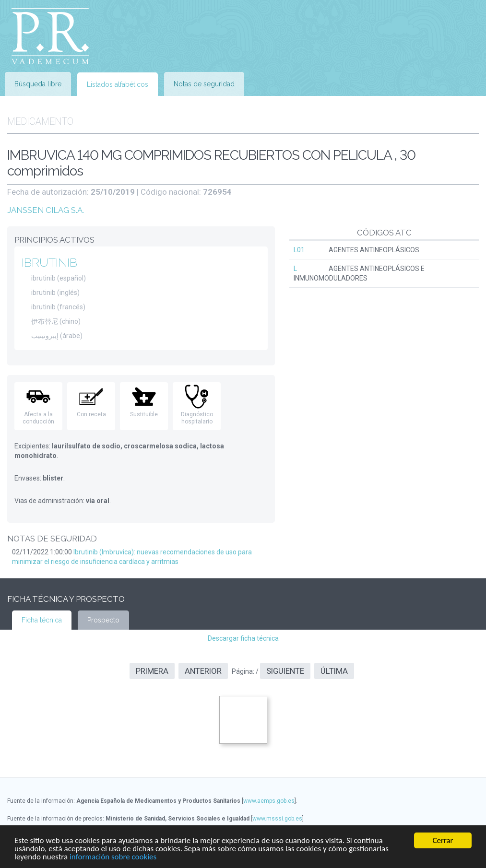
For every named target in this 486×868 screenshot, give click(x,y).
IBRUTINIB (49, 262)
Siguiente (285, 671)
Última (334, 671)
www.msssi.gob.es (277, 819)
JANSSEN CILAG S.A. (46, 210)
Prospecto (103, 620)
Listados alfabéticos (118, 84)
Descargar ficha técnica (243, 638)
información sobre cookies (113, 857)
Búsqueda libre (38, 84)
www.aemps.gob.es (269, 801)
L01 (299, 250)
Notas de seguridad (204, 84)
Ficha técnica (42, 620)
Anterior (203, 671)
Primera (152, 671)
